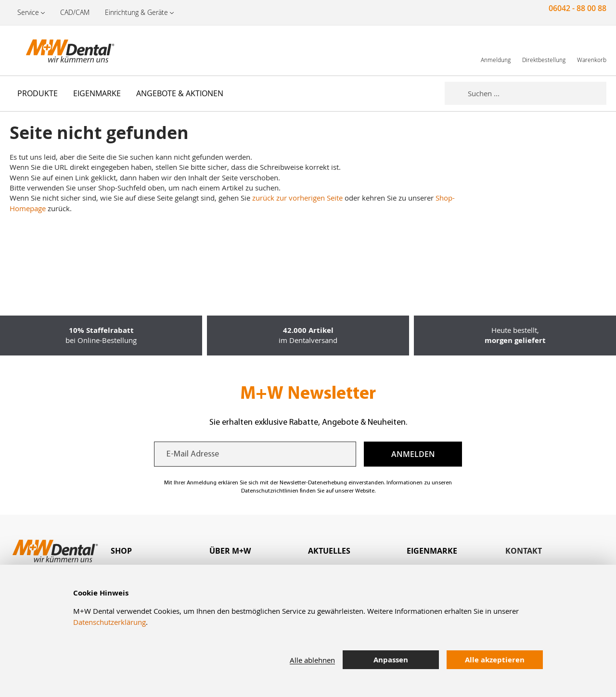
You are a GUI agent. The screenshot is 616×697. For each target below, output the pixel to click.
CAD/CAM (75, 12)
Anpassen (391, 660)
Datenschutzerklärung (109, 622)
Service (28, 12)
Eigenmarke (432, 551)
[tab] (160, 551)
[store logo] (58, 51)
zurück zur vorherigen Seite (297, 198)
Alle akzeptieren (495, 660)
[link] (496, 50)
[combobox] (537, 93)
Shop (121, 551)
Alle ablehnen (312, 660)
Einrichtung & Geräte (136, 12)
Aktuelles (329, 551)
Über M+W (230, 551)
